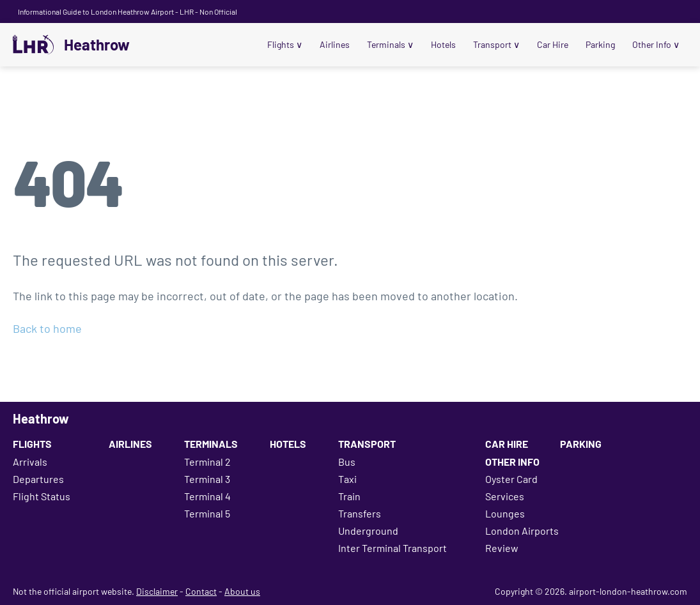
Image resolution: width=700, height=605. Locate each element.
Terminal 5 (207, 513)
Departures (38, 479)
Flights (285, 44)
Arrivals (30, 462)
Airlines (335, 44)
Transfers (360, 513)
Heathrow (97, 45)
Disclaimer (157, 591)
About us (242, 591)
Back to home (47, 328)
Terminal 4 (207, 496)
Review (502, 548)
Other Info (656, 44)
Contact (201, 591)
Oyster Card (511, 479)
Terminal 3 (207, 479)
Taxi (347, 479)
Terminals (390, 44)
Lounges (505, 513)
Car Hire (553, 44)
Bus (347, 462)
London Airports (522, 531)
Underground (368, 531)
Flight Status (42, 496)
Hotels (443, 44)
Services (505, 496)
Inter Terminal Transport (393, 548)
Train (349, 496)
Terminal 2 (207, 462)
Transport (496, 44)
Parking (600, 44)
